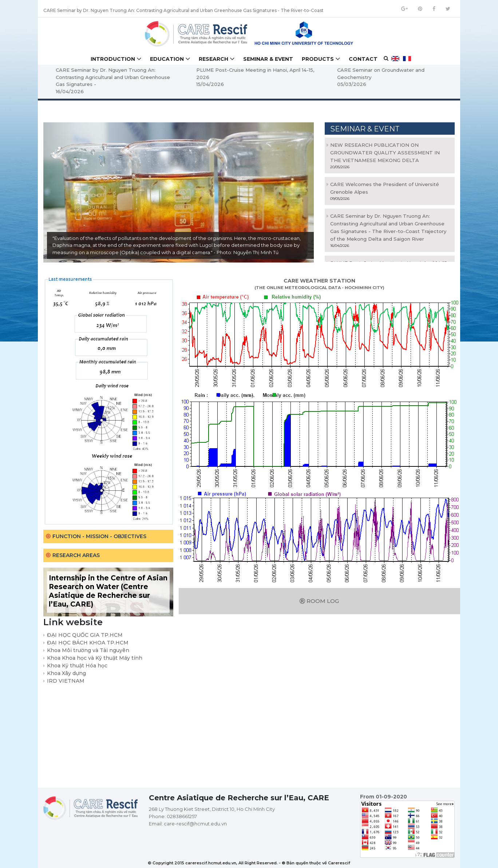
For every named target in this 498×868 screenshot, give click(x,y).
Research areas (76, 555)
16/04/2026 (124, 91)
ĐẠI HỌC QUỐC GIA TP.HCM (85, 635)
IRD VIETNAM (66, 681)
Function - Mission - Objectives (99, 536)
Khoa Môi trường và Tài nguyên (88, 650)
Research (214, 59)
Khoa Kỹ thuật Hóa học (77, 666)
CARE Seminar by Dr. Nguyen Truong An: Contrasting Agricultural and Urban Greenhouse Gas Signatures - (167, 77)
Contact (363, 59)
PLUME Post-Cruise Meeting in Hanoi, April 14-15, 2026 (310, 74)
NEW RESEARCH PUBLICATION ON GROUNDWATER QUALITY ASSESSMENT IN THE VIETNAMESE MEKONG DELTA (385, 153)
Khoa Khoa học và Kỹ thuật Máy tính (95, 658)
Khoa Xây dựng (66, 673)
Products (318, 59)
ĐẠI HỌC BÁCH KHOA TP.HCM (88, 643)
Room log (319, 601)
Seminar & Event (268, 59)
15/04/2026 (265, 84)
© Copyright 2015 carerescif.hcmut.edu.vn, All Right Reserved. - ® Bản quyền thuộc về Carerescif (249, 863)
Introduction (113, 59)
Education (167, 59)
